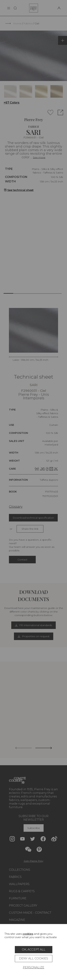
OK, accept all (34, 950)
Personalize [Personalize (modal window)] (34, 967)
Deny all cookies (33, 958)
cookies (28, 934)
